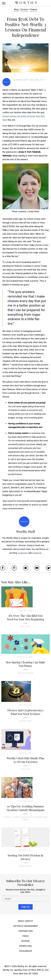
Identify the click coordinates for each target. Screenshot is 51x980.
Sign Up (26, 907)
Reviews (26, 941)
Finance (33, 9)
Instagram (23, 553)
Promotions (26, 946)
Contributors (26, 931)
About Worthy (26, 921)
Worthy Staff (22, 80)
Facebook (37, 553)
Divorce (24, 9)
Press (26, 936)
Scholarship (26, 951)
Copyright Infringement (26, 926)
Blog (16, 9)
